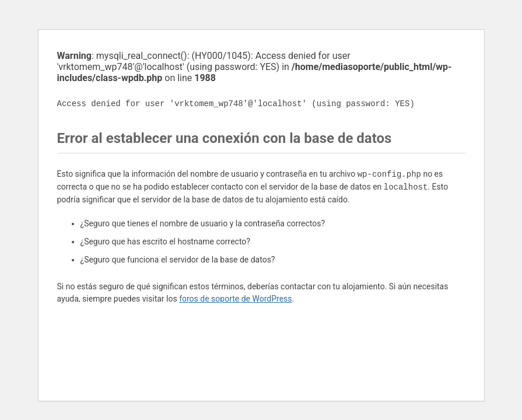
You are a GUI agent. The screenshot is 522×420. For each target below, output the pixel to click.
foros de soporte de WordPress (235, 299)
